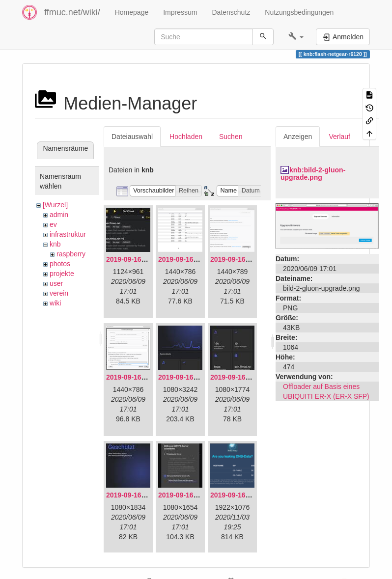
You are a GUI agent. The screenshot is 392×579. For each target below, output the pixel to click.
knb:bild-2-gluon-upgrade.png (313, 174)
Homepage (132, 12)
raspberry (71, 254)
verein (59, 293)
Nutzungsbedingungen (299, 12)
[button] (296, 37)
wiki (55, 303)
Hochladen (186, 137)
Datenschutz (231, 12)
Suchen (231, 137)
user (56, 283)
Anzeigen (298, 137)
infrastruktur (68, 234)
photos (60, 264)
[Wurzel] (55, 205)
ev (53, 224)
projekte (62, 274)
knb (55, 244)
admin (59, 215)
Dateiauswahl (132, 137)
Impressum (180, 12)
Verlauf (339, 137)
